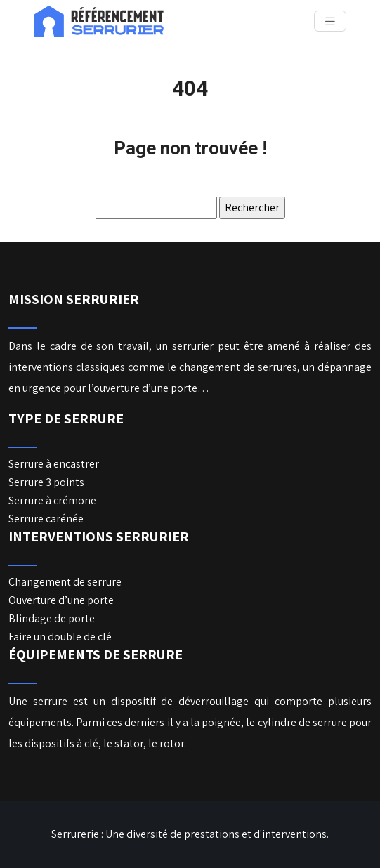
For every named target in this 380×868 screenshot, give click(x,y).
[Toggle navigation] (330, 21)
